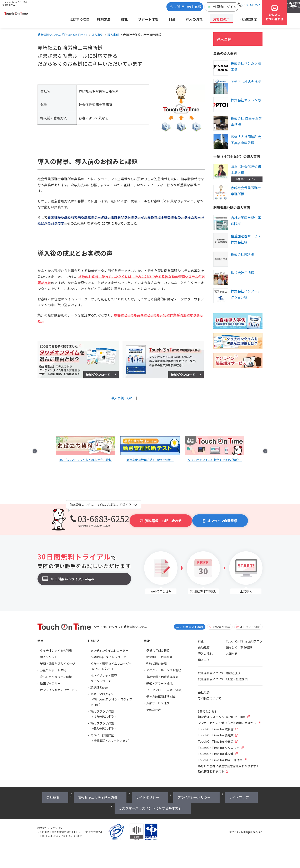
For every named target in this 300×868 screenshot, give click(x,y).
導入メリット (49, 653)
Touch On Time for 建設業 (216, 749)
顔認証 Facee (99, 683)
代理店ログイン (193, 8)
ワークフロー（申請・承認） (165, 685)
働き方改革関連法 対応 (161, 692)
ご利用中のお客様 (166, 8)
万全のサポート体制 (53, 666)
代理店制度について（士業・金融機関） (224, 675)
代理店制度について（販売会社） (220, 669)
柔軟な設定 (154, 705)
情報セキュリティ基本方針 (87, 790)
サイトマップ (179, 790)
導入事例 (222, 35)
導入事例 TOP (121, 394)
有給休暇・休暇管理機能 (162, 672)
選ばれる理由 (108, 18)
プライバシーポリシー (150, 790)
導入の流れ (195, 18)
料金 (179, 18)
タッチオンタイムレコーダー (109, 646)
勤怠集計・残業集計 (159, 653)
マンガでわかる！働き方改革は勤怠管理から (227, 718)
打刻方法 (129, 18)
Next (255, 442)
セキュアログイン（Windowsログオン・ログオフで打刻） (111, 695)
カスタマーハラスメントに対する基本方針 (220, 790)
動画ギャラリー (50, 679)
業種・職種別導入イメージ (57, 659)
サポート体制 (161, 18)
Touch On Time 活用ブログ (244, 637)
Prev (45, 442)
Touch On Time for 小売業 (216, 737)
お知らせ (232, 649)
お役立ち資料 (221, 622)
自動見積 (204, 643)
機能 (143, 18)
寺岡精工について (210, 694)
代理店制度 (237, 18)
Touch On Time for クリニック (219, 743)
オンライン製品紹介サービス (59, 685)
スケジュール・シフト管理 (164, 666)
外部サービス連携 (158, 699)
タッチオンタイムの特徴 (56, 646)
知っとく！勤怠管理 (239, 643)
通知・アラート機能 (159, 679)
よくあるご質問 (250, 622)
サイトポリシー (120, 790)
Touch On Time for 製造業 (216, 731)
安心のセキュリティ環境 (56, 672)
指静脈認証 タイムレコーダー (110, 653)
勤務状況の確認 (156, 659)
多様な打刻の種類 (158, 646)
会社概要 (204, 688)
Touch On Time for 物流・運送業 (220, 756)
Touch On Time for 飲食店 (216, 725)
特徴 (40, 636)
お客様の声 (216, 18)
